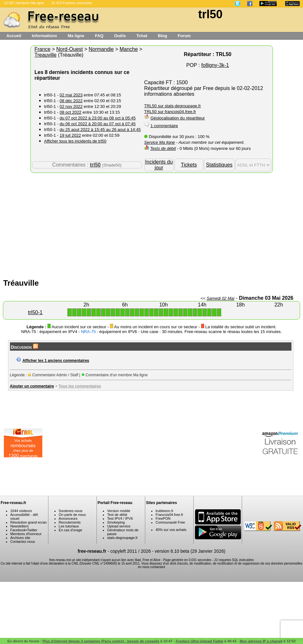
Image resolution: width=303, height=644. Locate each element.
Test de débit (117, 515)
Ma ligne (76, 36)
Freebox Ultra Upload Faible (200, 641)
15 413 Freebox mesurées (72, 3)
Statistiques (219, 165)
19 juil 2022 (70, 135)
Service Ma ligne (160, 142)
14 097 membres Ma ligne (24, 3)
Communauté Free (170, 522)
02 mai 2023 (71, 95)
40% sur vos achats (171, 530)
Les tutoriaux (69, 526)
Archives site (20, 538)
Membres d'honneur (26, 534)
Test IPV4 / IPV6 (120, 518)
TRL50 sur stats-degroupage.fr (173, 106)
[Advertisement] (152, 224)
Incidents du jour (159, 165)
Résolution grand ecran (29, 522)
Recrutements (70, 522)
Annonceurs (68, 518)
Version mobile (119, 511)
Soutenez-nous (71, 511)
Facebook (18, 530)
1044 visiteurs (21, 511)
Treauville (46, 55)
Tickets (189, 165)
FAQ (99, 36)
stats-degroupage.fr (122, 538)
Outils (120, 36)
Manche (129, 49)
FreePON (163, 518)
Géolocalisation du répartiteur (178, 118)
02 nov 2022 (71, 106)
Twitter (32, 530)
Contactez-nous (23, 542)
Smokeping (116, 522)
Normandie (101, 49)
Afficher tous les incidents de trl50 (75, 141)
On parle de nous (72, 515)
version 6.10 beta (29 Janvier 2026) (190, 551)
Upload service (119, 526)
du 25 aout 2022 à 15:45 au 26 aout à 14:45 (100, 130)
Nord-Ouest (70, 49)
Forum (184, 36)
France (43, 49)
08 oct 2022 (71, 112)
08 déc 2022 (71, 101)
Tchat (142, 36)
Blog (162, 36)
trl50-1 (35, 312)
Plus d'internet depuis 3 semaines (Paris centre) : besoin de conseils (101, 641)
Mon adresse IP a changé (261, 641)
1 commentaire (164, 126)
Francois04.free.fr (169, 515)
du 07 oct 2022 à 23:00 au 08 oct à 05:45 (98, 118)
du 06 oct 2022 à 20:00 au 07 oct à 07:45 (98, 124)
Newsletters (19, 526)
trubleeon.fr (164, 511)
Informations (44, 36)
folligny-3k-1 (215, 65)
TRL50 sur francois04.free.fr (170, 112)
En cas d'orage (70, 530)
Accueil (14, 36)
